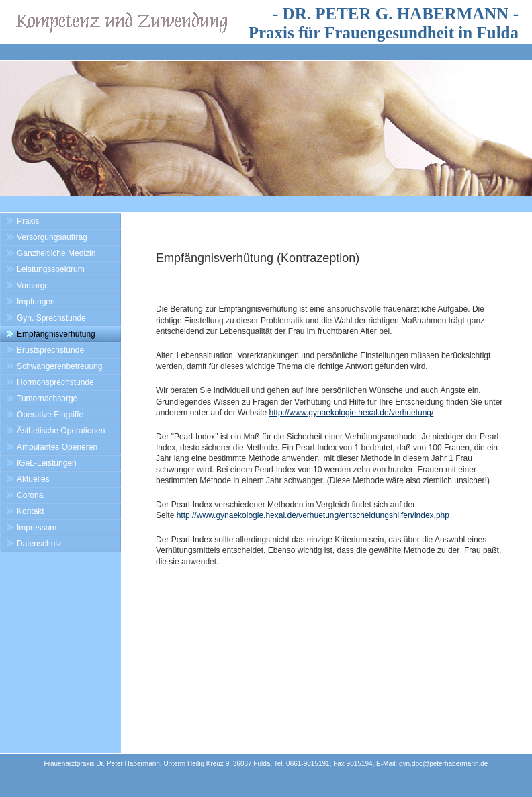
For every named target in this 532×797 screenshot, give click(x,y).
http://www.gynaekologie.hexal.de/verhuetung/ (352, 413)
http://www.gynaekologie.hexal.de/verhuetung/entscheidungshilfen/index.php (313, 515)
